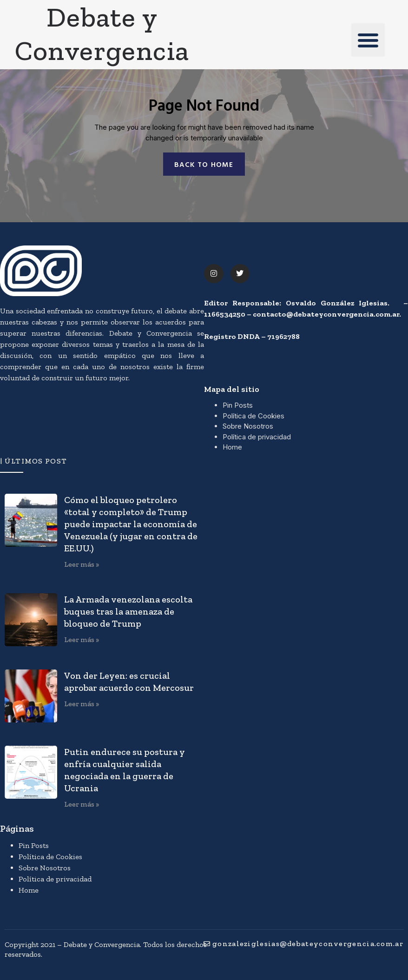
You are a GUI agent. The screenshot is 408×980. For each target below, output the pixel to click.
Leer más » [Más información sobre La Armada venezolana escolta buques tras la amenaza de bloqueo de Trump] (82, 639)
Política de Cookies (253, 416)
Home (232, 447)
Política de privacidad (257, 437)
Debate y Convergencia (102, 33)
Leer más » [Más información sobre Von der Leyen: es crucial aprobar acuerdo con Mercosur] (82, 704)
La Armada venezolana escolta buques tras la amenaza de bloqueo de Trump (128, 611)
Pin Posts (238, 406)
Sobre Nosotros (248, 427)
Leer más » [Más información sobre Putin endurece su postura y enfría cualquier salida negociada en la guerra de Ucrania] (82, 805)
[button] (368, 40)
